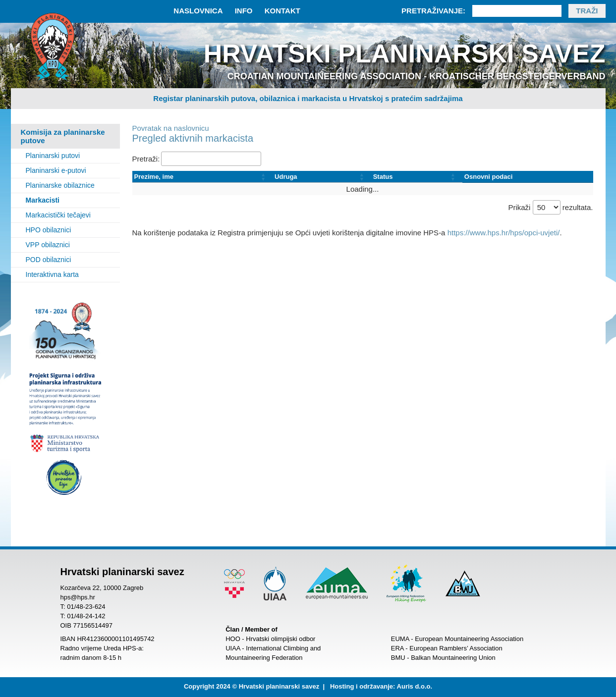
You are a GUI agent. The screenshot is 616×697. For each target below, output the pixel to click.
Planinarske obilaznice (60, 185)
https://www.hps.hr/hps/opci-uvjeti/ (504, 233)
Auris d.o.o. (415, 686)
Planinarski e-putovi (56, 170)
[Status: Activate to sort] (417, 177)
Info (244, 11)
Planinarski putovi (53, 156)
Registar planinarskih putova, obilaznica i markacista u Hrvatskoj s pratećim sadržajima (308, 98)
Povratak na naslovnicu (171, 128)
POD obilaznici (49, 260)
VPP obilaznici (48, 245)
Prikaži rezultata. (550, 207)
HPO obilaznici (49, 230)
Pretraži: (146, 159)
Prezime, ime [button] (154, 177)
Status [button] (383, 177)
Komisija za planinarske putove (63, 136)
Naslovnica (198, 11)
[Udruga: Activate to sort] (322, 177)
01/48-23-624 (86, 607)
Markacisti (43, 200)
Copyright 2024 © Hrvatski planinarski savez (252, 686)
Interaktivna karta (52, 274)
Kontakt (282, 11)
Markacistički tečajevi (58, 215)
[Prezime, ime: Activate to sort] (203, 177)
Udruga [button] (286, 177)
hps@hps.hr (78, 597)
